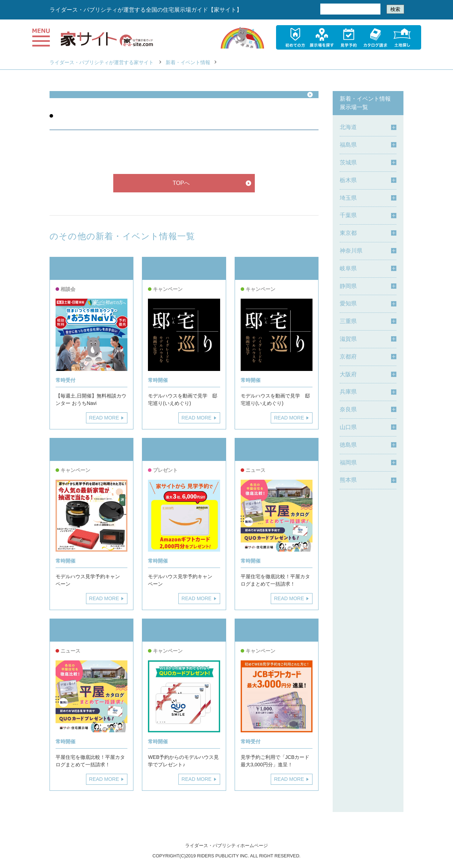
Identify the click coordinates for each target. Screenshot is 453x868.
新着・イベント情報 (188, 62)
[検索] (350, 9)
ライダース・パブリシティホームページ (226, 846)
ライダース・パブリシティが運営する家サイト (102, 62)
